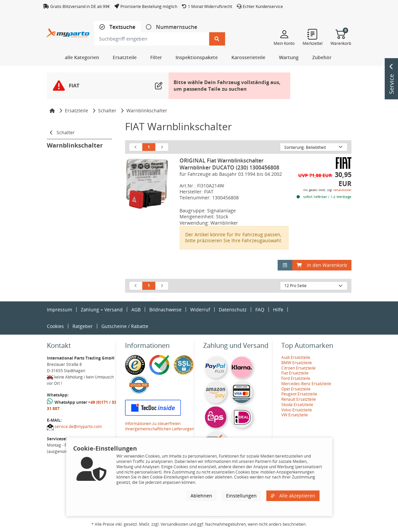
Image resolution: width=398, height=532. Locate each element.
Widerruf (200, 310)
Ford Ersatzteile (296, 378)
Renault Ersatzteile (299, 399)
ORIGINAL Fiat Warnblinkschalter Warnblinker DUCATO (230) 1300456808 (229, 164)
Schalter (107, 110)
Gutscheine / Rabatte (125, 326)
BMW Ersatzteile (297, 363)
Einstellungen (241, 496)
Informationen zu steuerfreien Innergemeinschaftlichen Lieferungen (160, 426)
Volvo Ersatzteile (297, 410)
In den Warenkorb (322, 265)
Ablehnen (201, 496)
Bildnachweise (165, 310)
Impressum (60, 310)
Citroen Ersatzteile (298, 368)
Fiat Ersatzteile (295, 373)
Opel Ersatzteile (296, 389)
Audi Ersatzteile (296, 357)
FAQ (260, 310)
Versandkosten (342, 190)
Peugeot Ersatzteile (299, 394)
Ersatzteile (76, 110)
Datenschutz (233, 310)
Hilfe (278, 310)
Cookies (55, 326)
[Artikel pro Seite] (314, 286)
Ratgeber (83, 326)
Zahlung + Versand (102, 310)
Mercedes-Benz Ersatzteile (306, 384)
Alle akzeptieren (293, 496)
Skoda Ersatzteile (297, 405)
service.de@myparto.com (78, 426)
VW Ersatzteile (295, 415)
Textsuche (122, 27)
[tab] (117, 27)
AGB (136, 310)
